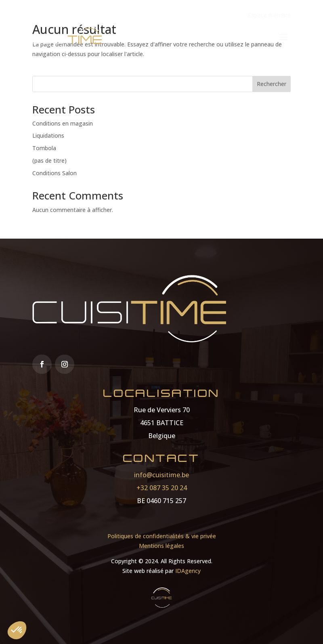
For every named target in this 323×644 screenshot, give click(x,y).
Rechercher (272, 84)
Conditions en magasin (63, 123)
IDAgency (188, 571)
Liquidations (48, 135)
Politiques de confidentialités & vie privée (162, 536)
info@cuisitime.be (161, 475)
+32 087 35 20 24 (162, 488)
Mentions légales (161, 546)
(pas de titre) (49, 160)
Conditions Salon (55, 173)
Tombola (44, 148)
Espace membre (269, 15)
